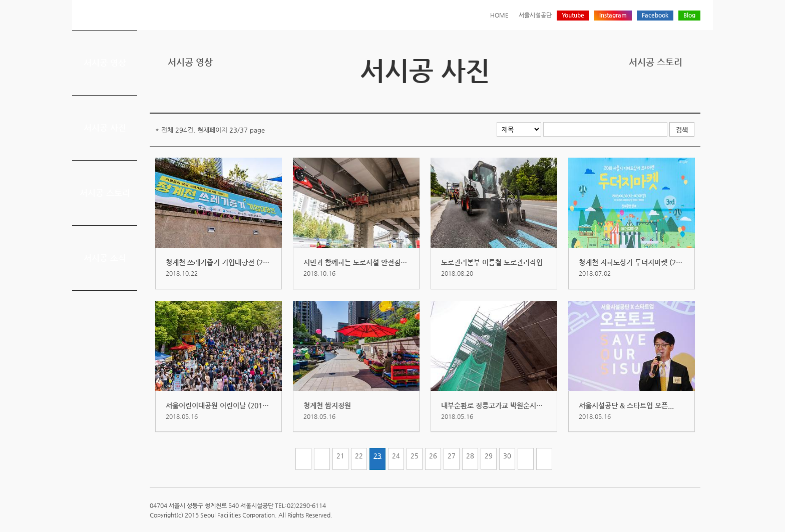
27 (452, 456)
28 (470, 456)
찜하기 (694, 96)
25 (415, 456)
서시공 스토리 (105, 193)
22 (359, 456)
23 (377, 456)
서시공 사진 (105, 128)
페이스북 (663, 96)
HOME (499, 15)
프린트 (632, 96)
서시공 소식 (105, 258)
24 (396, 456)
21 (340, 456)
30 (507, 456)
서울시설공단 (535, 15)
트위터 (648, 96)
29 (489, 456)
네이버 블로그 (679, 96)
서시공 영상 (105, 63)
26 (433, 456)
